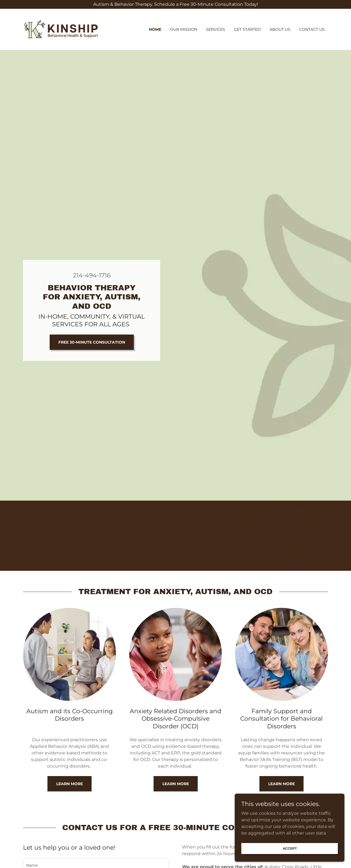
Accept (290, 848)
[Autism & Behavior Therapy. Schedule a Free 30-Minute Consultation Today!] (175, 4)
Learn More (70, 784)
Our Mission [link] (184, 29)
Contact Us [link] (312, 29)
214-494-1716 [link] (92, 275)
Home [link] (155, 29)
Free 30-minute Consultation (92, 342)
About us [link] (280, 29)
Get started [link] (247, 29)
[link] (61, 29)
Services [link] (216, 29)
